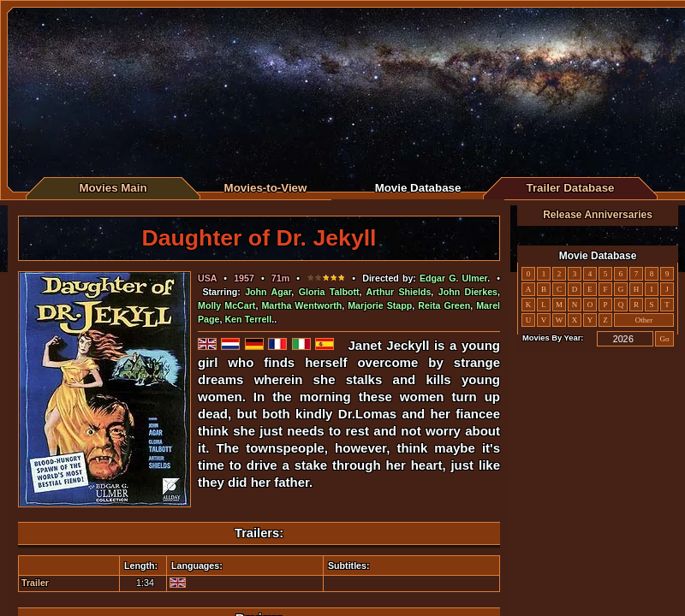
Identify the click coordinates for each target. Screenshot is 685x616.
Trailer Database (571, 188)
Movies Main (113, 188)
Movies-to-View (266, 188)
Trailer (35, 583)
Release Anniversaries (598, 215)
